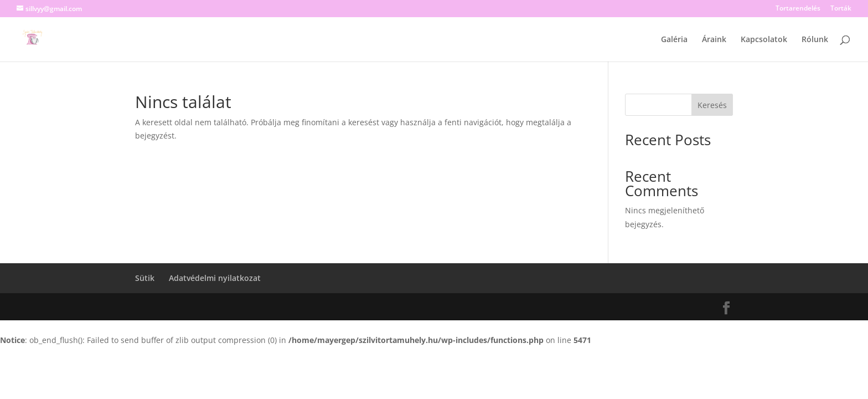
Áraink (714, 40)
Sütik (145, 278)
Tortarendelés (798, 9)
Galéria (674, 40)
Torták (841, 9)
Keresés (712, 105)
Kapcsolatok (764, 40)
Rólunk (815, 40)
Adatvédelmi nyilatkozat (215, 278)
